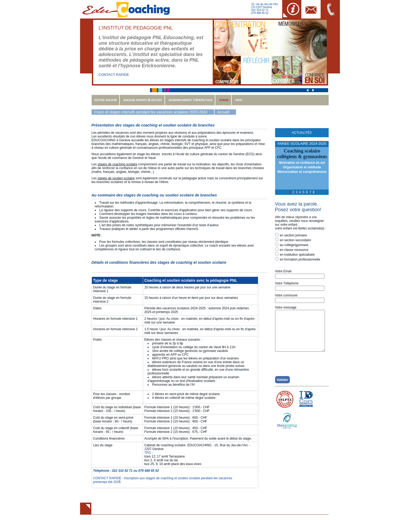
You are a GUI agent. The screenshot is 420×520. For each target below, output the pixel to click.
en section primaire (291, 235)
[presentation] (304, 371)
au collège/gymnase (292, 245)
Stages (224, 100)
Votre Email (283, 271)
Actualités (302, 133)
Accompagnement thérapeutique (190, 100)
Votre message (286, 307)
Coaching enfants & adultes (142, 100)
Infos (239, 100)
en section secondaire (293, 240)
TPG (148, 453)
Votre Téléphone (287, 283)
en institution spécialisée (295, 254)
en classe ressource (292, 250)
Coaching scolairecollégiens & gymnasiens (302, 154)
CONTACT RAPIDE (114, 75)
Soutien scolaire (105, 100)
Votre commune (286, 295)
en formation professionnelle (298, 259)
